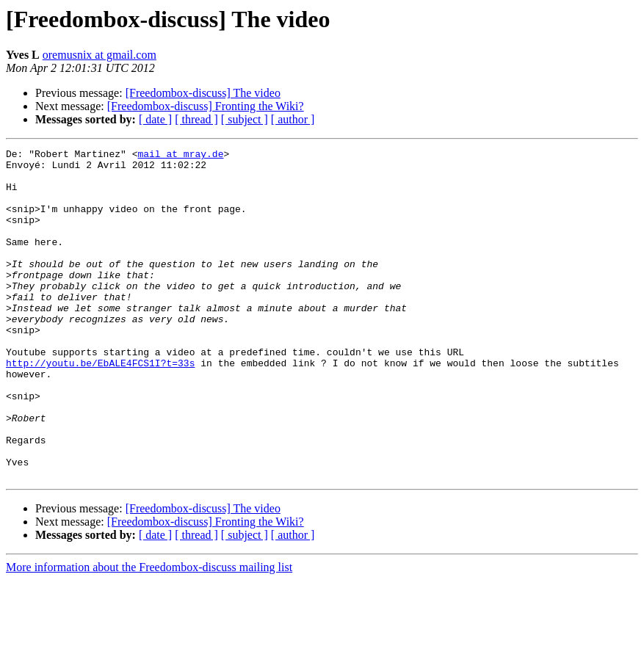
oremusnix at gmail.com (100, 55)
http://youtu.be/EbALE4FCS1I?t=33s (100, 407)
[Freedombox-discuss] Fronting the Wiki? (206, 106)
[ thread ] (196, 119)
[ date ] (155, 119)
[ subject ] (245, 119)
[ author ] (293, 119)
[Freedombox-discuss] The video (203, 93)
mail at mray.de (180, 156)
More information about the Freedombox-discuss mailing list (149, 633)
